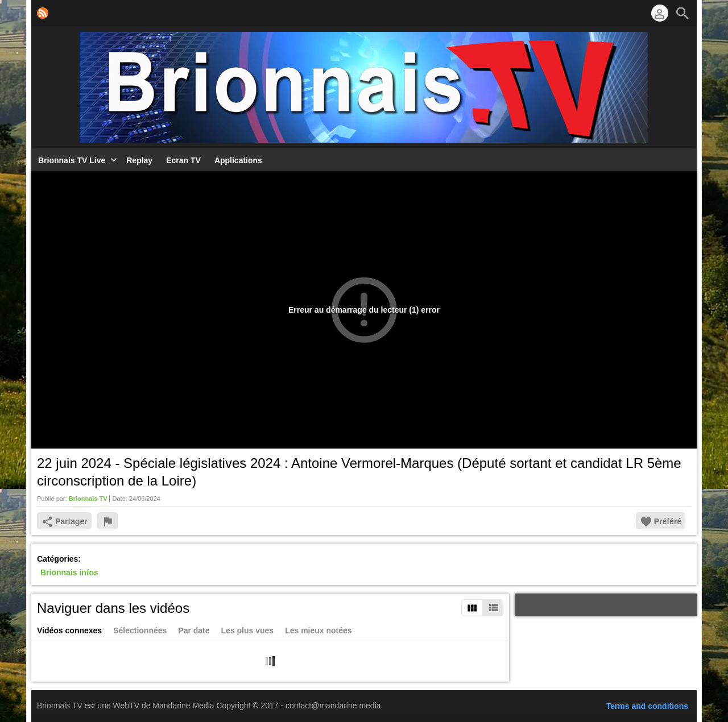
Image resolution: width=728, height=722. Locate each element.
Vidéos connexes (69, 630)
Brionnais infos (69, 573)
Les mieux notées (318, 630)
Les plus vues (248, 630)
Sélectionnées (140, 630)
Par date (194, 630)
